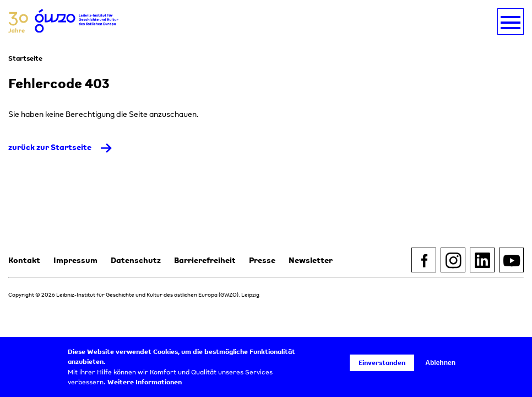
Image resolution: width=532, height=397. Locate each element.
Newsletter (311, 260)
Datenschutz (136, 260)
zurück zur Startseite (50, 147)
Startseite (25, 58)
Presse (262, 260)
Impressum (75, 260)
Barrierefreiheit (205, 260)
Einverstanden (382, 363)
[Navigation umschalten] (511, 22)
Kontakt (24, 260)
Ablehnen (440, 363)
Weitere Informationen (145, 382)
